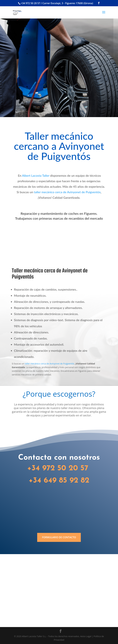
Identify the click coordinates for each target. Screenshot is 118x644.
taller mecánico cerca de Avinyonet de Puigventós (67, 192)
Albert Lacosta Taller (36, 175)
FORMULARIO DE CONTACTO (59, 537)
